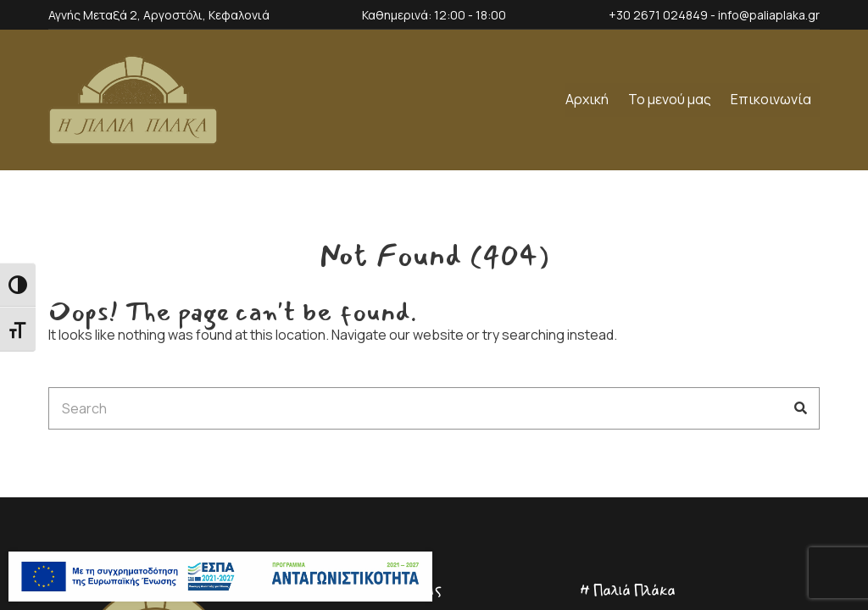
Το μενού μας (670, 99)
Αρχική (587, 99)
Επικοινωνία (771, 99)
